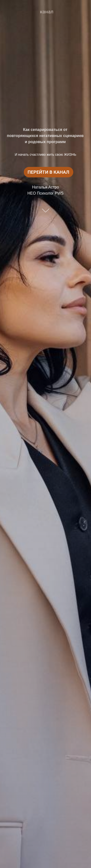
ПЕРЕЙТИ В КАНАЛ (49, 172)
